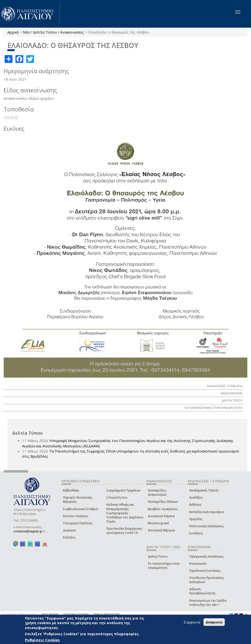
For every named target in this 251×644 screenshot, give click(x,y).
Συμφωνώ (192, 622)
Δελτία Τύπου (158, 556)
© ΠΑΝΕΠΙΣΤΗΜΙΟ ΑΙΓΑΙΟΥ (20, 614)
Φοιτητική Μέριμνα (161, 530)
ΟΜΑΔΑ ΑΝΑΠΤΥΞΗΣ (106, 614)
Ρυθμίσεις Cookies (42, 640)
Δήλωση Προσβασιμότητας (202, 591)
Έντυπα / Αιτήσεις (76, 516)
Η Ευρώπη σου (117, 497)
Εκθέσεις (195, 505)
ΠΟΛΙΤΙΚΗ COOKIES (76, 614)
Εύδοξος (69, 537)
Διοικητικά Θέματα (161, 516)
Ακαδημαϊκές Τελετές (204, 490)
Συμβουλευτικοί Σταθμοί (81, 509)
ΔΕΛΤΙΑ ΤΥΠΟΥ (232, 400)
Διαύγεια (69, 530)
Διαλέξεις (196, 497)
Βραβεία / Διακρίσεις (163, 509)
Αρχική (13, 32)
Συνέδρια (196, 533)
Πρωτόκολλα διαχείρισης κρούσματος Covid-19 (124, 531)
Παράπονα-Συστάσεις (205, 571)
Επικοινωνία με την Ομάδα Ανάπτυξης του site (208, 603)
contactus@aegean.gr (29, 531)
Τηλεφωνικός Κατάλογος (206, 556)
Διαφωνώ (214, 622)
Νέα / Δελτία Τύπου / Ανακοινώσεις (53, 32)
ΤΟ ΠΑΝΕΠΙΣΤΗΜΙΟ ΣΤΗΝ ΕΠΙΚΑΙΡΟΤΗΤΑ (213, 408)
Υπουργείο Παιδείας (78, 523)
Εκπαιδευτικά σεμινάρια (207, 512)
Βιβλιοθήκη (71, 490)
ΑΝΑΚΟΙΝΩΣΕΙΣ (232, 393)
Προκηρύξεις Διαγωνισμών (157, 492)
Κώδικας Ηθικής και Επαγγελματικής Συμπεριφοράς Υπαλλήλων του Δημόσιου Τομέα (125, 513)
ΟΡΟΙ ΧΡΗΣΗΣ (50, 614)
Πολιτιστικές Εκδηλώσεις (207, 526)
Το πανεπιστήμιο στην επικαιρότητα (164, 566)
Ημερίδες (196, 519)
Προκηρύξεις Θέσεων (163, 502)
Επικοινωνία (198, 564)
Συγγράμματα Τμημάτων (123, 490)
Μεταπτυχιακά (158, 523)
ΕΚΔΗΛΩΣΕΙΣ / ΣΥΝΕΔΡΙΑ (225, 386)
